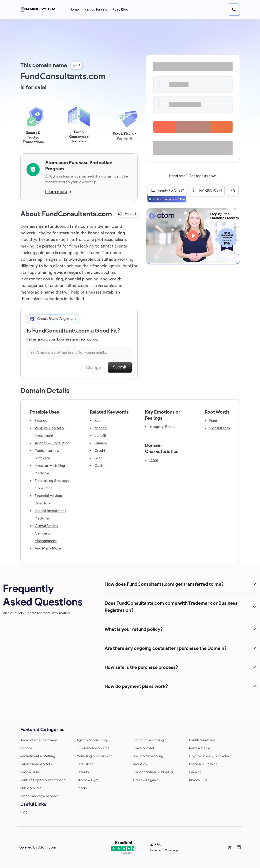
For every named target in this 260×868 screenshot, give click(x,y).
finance (101, 428)
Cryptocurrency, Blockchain (210, 756)
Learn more (58, 192)
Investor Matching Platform (50, 469)
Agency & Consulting (52, 443)
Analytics (140, 764)
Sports (82, 788)
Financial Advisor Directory (49, 499)
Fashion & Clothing (203, 764)
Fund (213, 420)
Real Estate (85, 764)
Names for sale (96, 10)
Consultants (220, 428)
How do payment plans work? (136, 686)
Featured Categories (42, 729)
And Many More (48, 548)
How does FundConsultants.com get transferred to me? (164, 584)
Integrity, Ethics (162, 427)
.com (154, 460)
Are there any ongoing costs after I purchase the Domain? (166, 648)
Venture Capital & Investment (49, 432)
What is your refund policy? (134, 629)
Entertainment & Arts (36, 764)
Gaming (195, 772)
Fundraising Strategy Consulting (52, 484)
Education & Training (148, 740)
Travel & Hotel (143, 748)
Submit (120, 367)
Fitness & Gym (88, 780)
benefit (100, 436)
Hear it (127, 214)
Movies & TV (198, 780)
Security (83, 772)
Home (74, 10)
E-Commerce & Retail (93, 748)
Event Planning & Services (40, 796)
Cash (99, 466)
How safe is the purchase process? (141, 667)
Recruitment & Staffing (38, 756)
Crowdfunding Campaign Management (47, 533)
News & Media (200, 748)
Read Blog (121, 10)
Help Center (26, 613)
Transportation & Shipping (153, 772)
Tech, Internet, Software (47, 454)
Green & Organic (146, 780)
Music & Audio (31, 788)
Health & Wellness (202, 740)
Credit (100, 451)
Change (93, 368)
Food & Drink (30, 772)
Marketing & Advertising (95, 756)
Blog (24, 812)
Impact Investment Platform (50, 514)
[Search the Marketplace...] (79, 352)
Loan (98, 458)
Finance (41, 420)
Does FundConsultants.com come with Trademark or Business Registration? (171, 607)
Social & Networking (148, 756)
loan (98, 420)
